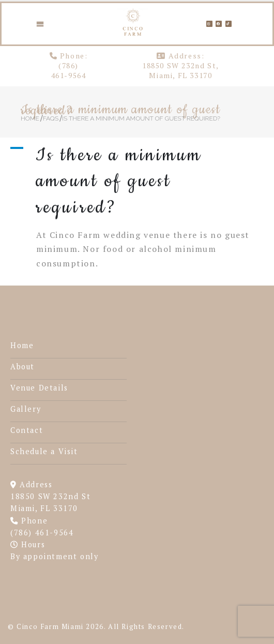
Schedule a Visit (44, 451)
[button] (40, 24)
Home (22, 345)
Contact (27, 430)
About (22, 366)
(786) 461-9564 (69, 70)
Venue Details (39, 388)
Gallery (26, 409)
